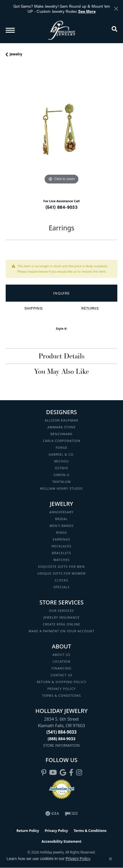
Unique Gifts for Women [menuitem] (62, 573)
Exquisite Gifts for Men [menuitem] (62, 567)
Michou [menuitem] (61, 461)
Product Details (61, 356)
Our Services (61, 611)
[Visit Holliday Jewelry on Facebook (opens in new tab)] (71, 773)
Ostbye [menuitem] (61, 468)
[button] (114, 30)
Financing (61, 668)
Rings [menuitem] (61, 532)
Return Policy (28, 831)
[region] (61, 130)
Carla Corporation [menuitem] (61, 441)
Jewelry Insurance (61, 617)
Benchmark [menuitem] (62, 434)
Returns (90, 308)
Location (61, 661)
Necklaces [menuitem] (62, 546)
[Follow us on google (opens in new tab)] (63, 773)
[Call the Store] (62, 732)
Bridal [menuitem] (61, 519)
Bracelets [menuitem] (62, 553)
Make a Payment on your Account (62, 631)
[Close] (116, 9)
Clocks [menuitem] (62, 580)
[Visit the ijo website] (71, 813)
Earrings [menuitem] (62, 539)
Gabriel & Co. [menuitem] (61, 454)
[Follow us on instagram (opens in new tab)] (79, 773)
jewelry (16, 54)
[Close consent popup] (111, 859)
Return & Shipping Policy (61, 682)
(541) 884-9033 (62, 207)
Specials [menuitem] (61, 587)
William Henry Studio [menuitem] (61, 488)
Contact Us (61, 675)
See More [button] (87, 11)
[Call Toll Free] (62, 739)
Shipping (33, 308)
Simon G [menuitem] (61, 475)
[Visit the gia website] (52, 813)
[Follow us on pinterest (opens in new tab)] (44, 773)
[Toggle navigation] (10, 30)
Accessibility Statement (61, 841)
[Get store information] (61, 745)
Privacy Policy (62, 689)
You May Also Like (61, 371)
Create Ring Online (62, 624)
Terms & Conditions (61, 695)
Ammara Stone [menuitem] (61, 427)
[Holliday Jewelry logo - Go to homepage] (62, 30)
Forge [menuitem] (61, 447)
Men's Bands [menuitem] (61, 526)
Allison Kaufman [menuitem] (62, 420)
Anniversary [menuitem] (61, 512)
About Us (61, 655)
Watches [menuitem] (61, 560)
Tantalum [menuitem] (62, 482)
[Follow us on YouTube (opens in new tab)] (53, 773)
